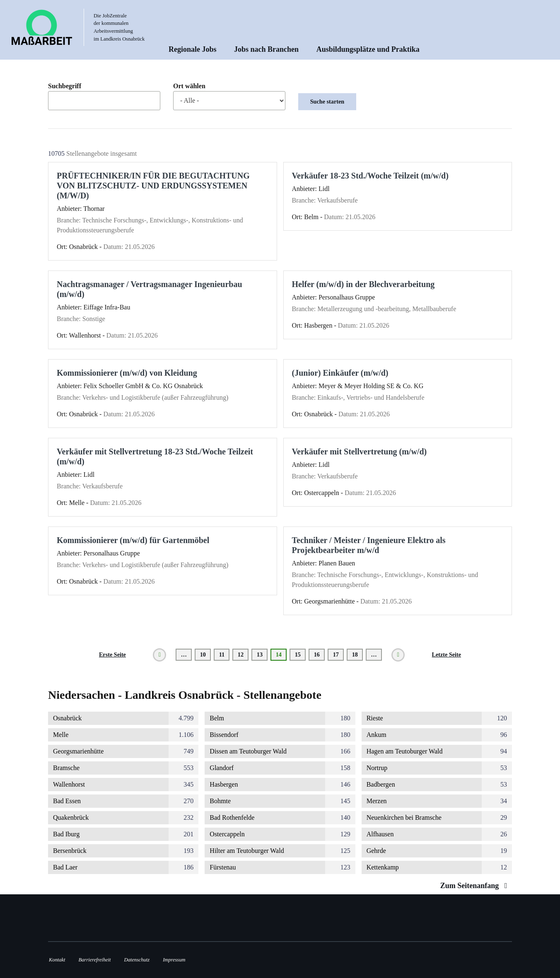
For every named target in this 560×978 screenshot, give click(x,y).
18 (358, 654)
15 (301, 654)
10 (206, 654)
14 (281, 656)
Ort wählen (189, 86)
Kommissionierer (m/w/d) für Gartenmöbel (133, 540)
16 (320, 654)
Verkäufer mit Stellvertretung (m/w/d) (360, 452)
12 (243, 654)
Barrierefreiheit (94, 960)
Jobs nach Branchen (266, 49)
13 (262, 654)
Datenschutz (137, 960)
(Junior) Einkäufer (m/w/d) (340, 373)
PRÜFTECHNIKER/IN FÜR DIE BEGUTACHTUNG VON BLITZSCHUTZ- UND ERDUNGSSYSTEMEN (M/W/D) (153, 186)
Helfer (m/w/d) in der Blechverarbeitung (363, 284)
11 (224, 654)
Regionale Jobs (193, 49)
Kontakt (57, 960)
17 (339, 654)
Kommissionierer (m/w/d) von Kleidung (127, 373)
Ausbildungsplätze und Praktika (368, 49)
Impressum (174, 960)
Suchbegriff (65, 86)
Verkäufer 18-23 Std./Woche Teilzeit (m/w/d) (370, 176)
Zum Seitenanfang (476, 886)
